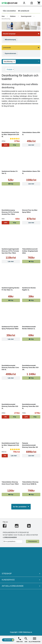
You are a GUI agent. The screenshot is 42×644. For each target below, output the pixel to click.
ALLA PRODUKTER (35, 640)
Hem (3, 16)
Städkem (13, 16)
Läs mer (31, 145)
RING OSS (20, 640)
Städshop (21, 574)
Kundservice (21, 580)
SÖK (26, 640)
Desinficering (6, 19)
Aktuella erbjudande (21, 586)
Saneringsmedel (26, 16)
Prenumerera (33, 541)
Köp (11, 184)
